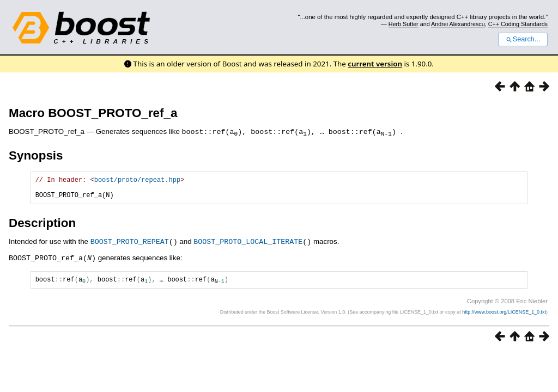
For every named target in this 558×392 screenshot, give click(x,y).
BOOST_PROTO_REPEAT (130, 246)
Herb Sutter (404, 24)
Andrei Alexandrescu (458, 24)
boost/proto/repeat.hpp (137, 180)
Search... (523, 39)
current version (375, 64)
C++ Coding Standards (518, 24)
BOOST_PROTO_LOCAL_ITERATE (248, 246)
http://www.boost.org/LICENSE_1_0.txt (504, 317)
